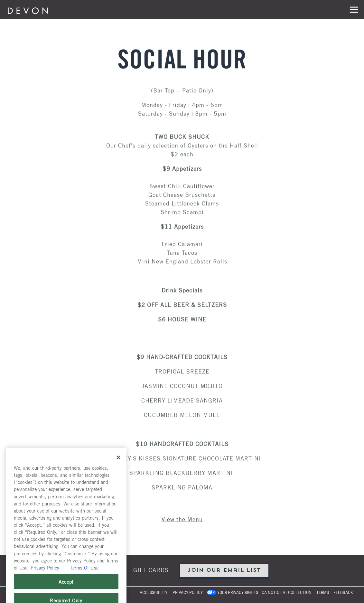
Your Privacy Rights (238, 592)
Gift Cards (151, 570)
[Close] (118, 466)
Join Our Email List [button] (224, 570)
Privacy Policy (188, 592)
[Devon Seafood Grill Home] (28, 10)
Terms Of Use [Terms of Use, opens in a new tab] (84, 575)
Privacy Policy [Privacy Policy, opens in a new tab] (49, 575)
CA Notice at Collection (287, 592)
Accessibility (154, 592)
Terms (323, 592)
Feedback (343, 592)
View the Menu (182, 519)
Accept (66, 590)
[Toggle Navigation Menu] (354, 10)
